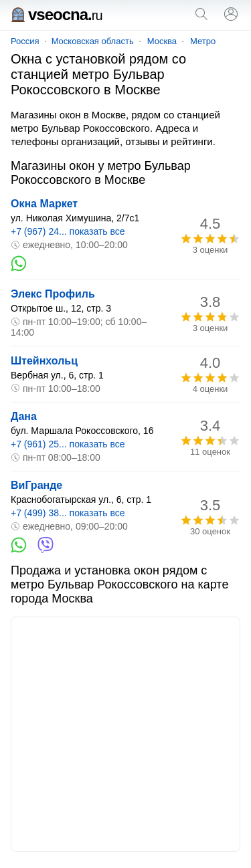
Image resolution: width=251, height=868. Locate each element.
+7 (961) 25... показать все (68, 444)
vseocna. (57, 14)
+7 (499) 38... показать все (68, 513)
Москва (162, 41)
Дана (24, 416)
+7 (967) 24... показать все (68, 231)
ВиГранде (36, 485)
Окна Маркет (44, 204)
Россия (25, 41)
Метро (203, 41)
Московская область (93, 41)
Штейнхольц (44, 361)
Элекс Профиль (53, 294)
